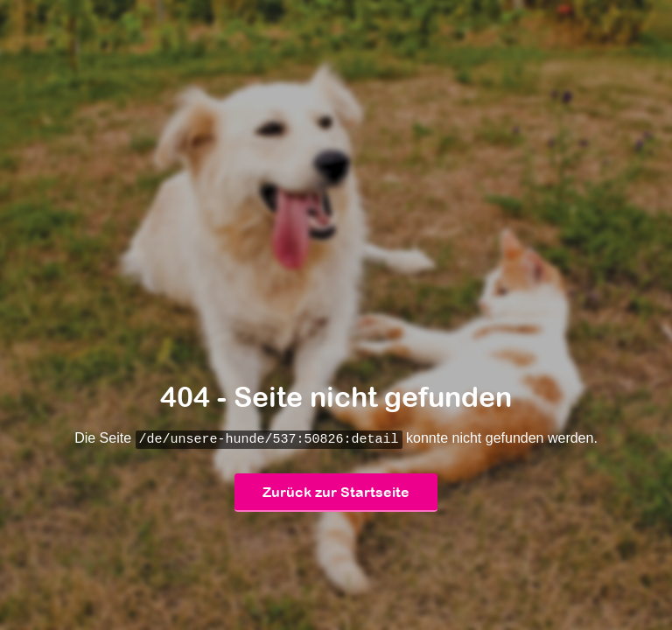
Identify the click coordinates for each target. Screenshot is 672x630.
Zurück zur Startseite (336, 493)
